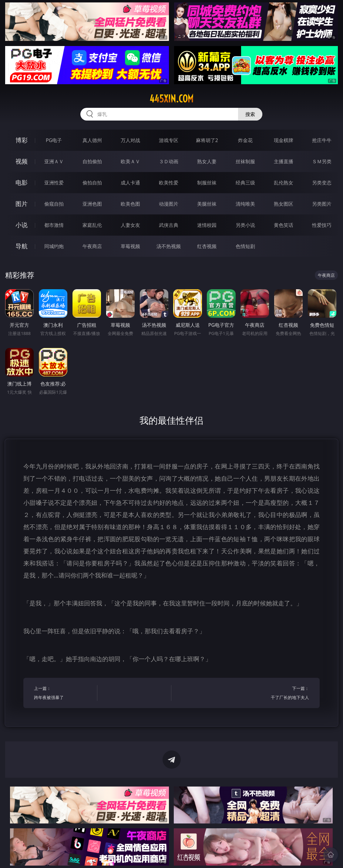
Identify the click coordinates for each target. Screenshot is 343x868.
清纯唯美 (245, 204)
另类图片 (322, 204)
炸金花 (245, 140)
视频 (22, 161)
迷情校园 (207, 225)
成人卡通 (130, 183)
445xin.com (171, 99)
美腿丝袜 (207, 204)
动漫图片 (169, 204)
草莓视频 (130, 246)
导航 (22, 246)
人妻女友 (130, 225)
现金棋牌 (284, 140)
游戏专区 (169, 140)
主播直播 (284, 161)
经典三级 (245, 183)
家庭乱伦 (92, 225)
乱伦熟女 (284, 183)
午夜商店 (92, 246)
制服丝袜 (207, 183)
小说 (22, 225)
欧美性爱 (169, 183)
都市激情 (54, 225)
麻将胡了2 (207, 140)
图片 (22, 204)
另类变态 (322, 183)
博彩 (22, 140)
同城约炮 (54, 246)
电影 (22, 182)
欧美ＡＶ (130, 161)
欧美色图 (130, 204)
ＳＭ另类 (322, 161)
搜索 (250, 114)
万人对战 (130, 140)
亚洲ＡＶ (54, 161)
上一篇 (64, 694)
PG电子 (54, 140)
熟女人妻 (207, 161)
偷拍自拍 (92, 183)
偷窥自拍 (54, 204)
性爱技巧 (322, 225)
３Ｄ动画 (169, 161)
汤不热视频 (169, 246)
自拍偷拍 (92, 161)
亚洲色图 (92, 204)
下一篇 (279, 694)
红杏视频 (207, 246)
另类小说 (245, 225)
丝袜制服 (245, 161)
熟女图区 (284, 204)
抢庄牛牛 (322, 140)
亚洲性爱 (54, 183)
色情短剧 (245, 246)
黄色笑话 (284, 225)
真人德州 (92, 140)
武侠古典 (169, 225)
